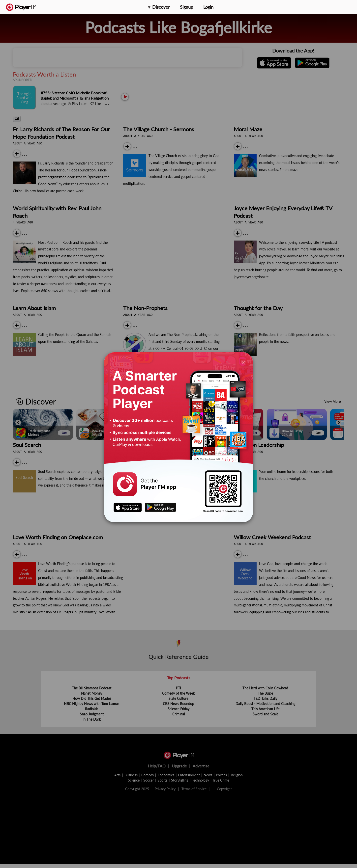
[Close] (243, 363)
